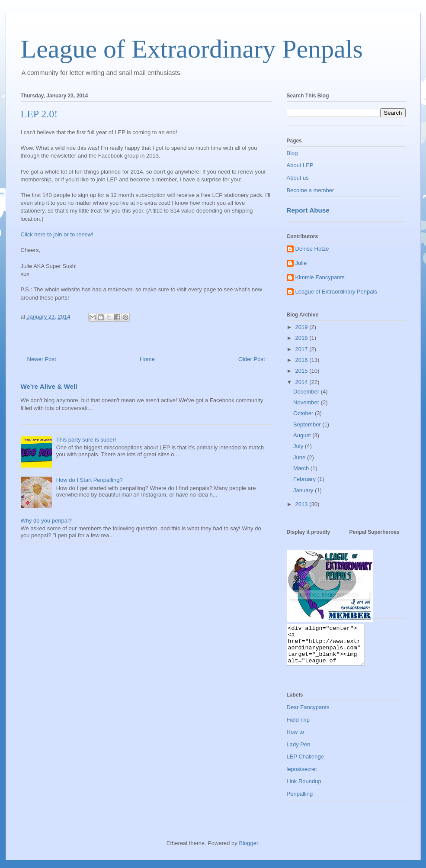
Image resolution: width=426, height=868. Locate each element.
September (308, 424)
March (302, 468)
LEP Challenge (306, 764)
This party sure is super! (86, 440)
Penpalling (300, 802)
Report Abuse (308, 210)
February (305, 479)
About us (298, 178)
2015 (303, 371)
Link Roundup (304, 789)
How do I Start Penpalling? (90, 480)
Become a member (311, 190)
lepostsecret (302, 777)
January (304, 490)
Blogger (248, 851)
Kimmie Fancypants (320, 277)
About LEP (300, 165)
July (299, 446)
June (300, 457)
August (303, 435)
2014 (303, 382)
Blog (292, 153)
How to (295, 740)
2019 (303, 327)
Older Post (251, 359)
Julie (301, 263)
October (304, 413)
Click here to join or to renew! (57, 234)
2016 (303, 360)
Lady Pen (299, 752)
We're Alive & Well (49, 386)
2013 (303, 504)
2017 (303, 349)
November (307, 402)
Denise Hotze (312, 249)
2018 (303, 338)
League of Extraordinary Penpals (192, 49)
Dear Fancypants (308, 715)
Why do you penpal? (46, 521)
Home (147, 359)
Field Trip (298, 728)
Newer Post (42, 359)
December (307, 392)
